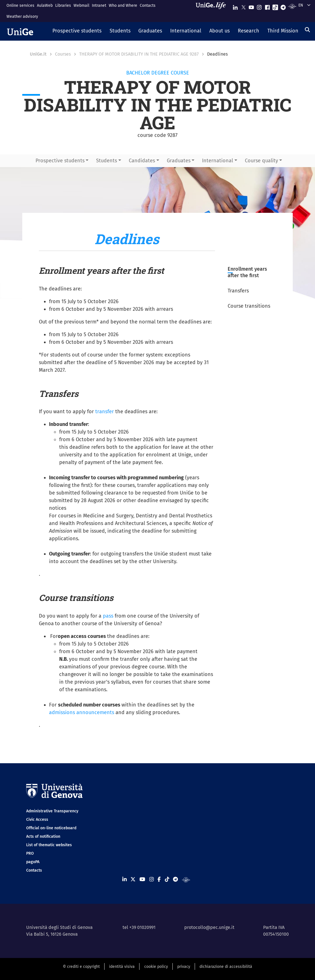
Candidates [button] (142, 161)
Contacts (148, 6)
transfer (105, 412)
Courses (63, 54)
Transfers (238, 291)
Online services (20, 6)
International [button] (218, 161)
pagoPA (33, 862)
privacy (184, 967)
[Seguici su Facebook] (267, 6)
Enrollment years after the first (247, 272)
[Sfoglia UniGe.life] (213, 11)
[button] (77, 31)
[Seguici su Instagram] (259, 6)
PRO (30, 853)
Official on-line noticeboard (51, 828)
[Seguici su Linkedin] (235, 6)
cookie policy (156, 967)
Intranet (99, 6)
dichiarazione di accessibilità (226, 967)
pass (108, 616)
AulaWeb (45, 6)
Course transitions (249, 306)
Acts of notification (43, 836)
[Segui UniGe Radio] (292, 6)
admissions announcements (82, 712)
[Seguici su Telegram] (283, 6)
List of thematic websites (49, 845)
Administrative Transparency (52, 811)
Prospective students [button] (60, 161)
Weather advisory (22, 17)
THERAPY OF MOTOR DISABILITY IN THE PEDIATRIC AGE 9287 (139, 54)
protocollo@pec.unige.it (209, 927)
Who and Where (123, 6)
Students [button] (107, 161)
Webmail (81, 6)
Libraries (63, 6)
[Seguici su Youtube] (251, 6)
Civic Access (37, 820)
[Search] (307, 30)
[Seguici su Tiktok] (275, 6)
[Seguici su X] (243, 6)
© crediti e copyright (81, 967)
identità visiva (122, 967)
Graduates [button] (179, 161)
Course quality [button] (261, 161)
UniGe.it (38, 54)
